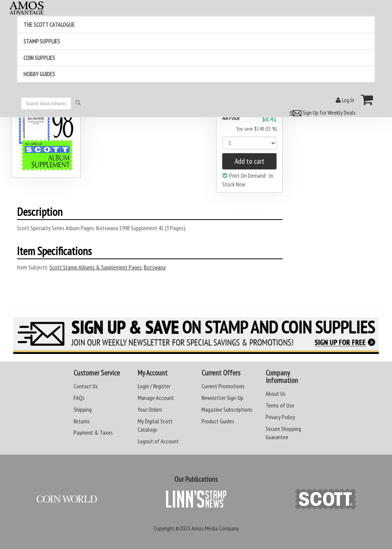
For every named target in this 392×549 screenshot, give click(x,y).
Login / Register (154, 386)
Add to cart (250, 161)
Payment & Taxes (93, 432)
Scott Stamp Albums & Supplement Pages (96, 267)
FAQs (79, 398)
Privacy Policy (280, 417)
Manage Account (156, 398)
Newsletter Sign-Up (222, 398)
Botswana (155, 267)
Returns (82, 421)
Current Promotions (223, 386)
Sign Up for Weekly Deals (321, 112)
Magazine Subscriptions (227, 409)
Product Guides (218, 421)
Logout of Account (158, 441)
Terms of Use (280, 405)
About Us (276, 394)
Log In (345, 100)
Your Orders (150, 409)
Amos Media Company (215, 528)
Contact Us (86, 386)
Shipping (83, 409)
